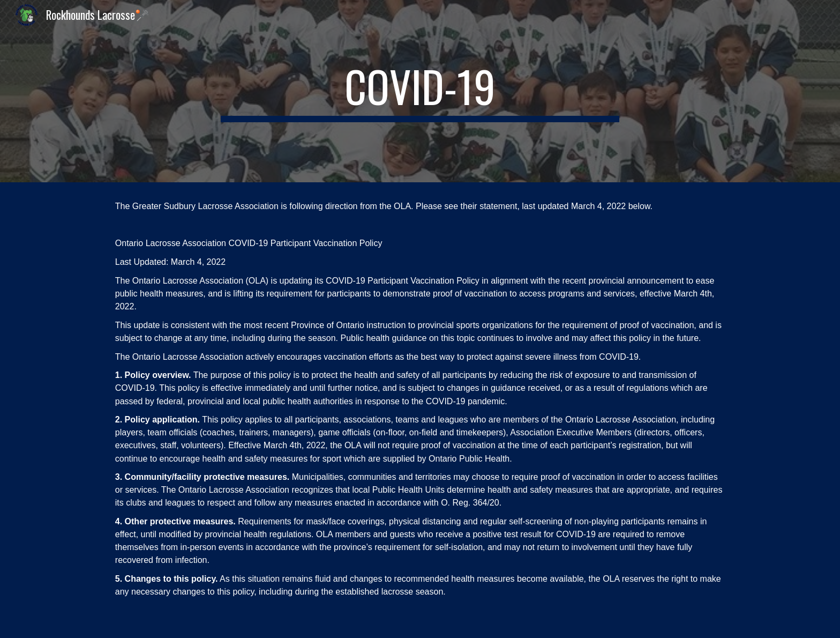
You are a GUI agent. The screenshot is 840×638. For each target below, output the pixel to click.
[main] (420, 91)
